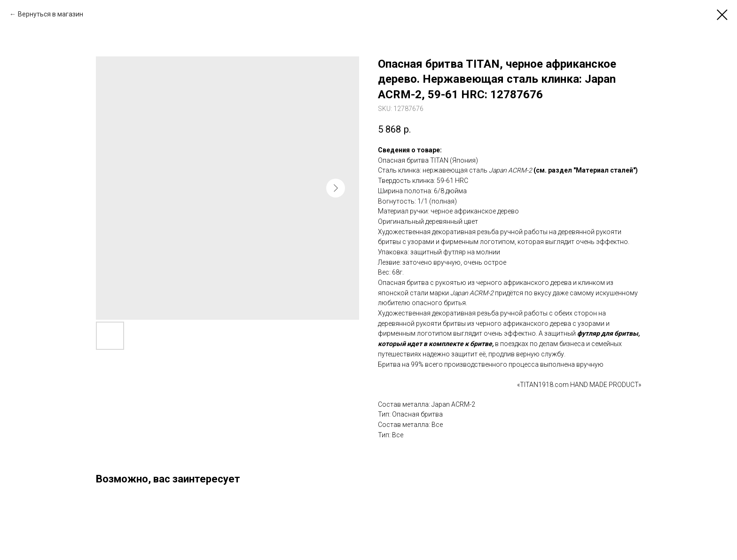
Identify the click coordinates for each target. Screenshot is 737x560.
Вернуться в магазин (51, 14)
